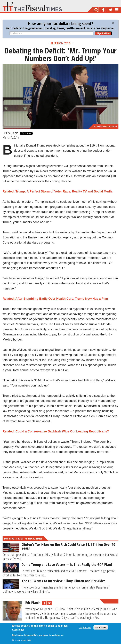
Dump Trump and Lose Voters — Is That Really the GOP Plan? (67, 564)
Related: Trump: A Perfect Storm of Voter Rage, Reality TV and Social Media (57, 191)
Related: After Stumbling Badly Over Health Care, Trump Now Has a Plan (55, 299)
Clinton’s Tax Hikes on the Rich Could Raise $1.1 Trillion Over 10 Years (68, 546)
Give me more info (21, 640)
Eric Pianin (12, 133)
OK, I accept (85, 627)
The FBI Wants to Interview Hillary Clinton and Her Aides (64, 581)
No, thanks (101, 627)
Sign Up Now (103, 33)
